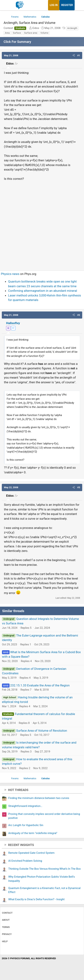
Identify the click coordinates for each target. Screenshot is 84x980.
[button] (74, 56)
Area (7, 33)
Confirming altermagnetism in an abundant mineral (43, 291)
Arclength (72, 28)
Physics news (10, 274)
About (6, 920)
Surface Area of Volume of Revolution (42, 731)
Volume (44, 33)
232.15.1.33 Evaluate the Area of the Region (40, 685)
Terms (6, 927)
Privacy (7, 934)
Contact (7, 913)
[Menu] (7, 5)
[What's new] (78, 5)
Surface (17, 33)
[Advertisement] (42, 224)
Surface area (31, 33)
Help (5, 941)
